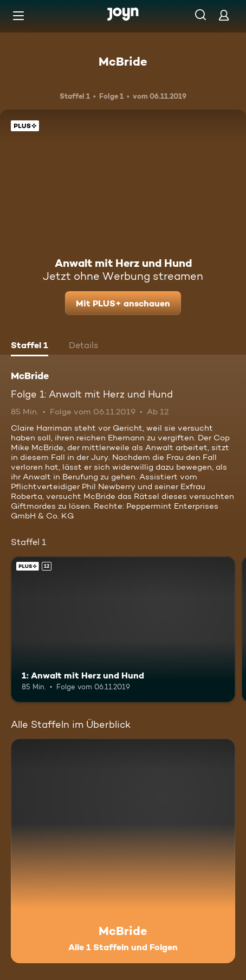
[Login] (224, 15)
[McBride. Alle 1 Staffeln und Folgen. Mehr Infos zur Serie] (123, 851)
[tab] (30, 347)
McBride (123, 61)
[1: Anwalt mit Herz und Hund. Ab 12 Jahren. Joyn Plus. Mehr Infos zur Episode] (123, 629)
